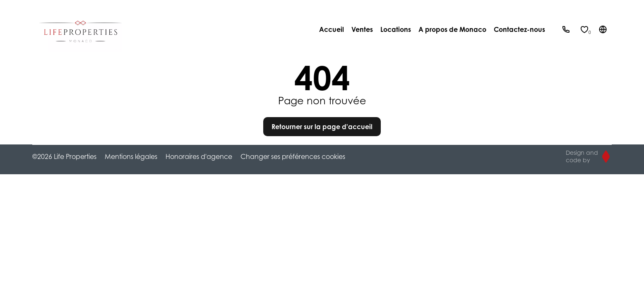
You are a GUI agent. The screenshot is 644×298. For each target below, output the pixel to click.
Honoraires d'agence (199, 156)
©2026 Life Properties (64, 156)
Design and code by (582, 156)
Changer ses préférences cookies (293, 156)
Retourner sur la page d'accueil (322, 127)
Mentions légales (131, 156)
